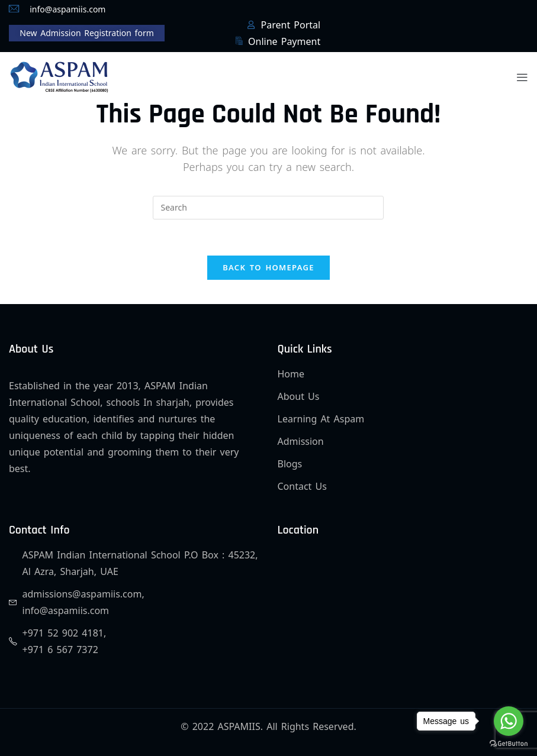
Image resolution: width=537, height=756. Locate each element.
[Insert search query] (268, 208)
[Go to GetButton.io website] (509, 744)
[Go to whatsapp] (509, 721)
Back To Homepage (268, 267)
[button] (522, 77)
